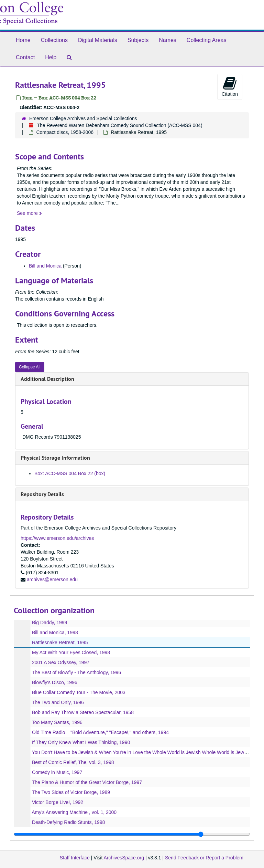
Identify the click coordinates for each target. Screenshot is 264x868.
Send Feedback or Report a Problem (204, 858)
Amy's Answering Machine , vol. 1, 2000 (74, 812)
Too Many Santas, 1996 (57, 722)
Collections (54, 40)
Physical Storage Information (55, 458)
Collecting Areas (207, 40)
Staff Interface (75, 858)
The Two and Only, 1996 (58, 702)
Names (168, 40)
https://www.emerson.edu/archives (57, 538)
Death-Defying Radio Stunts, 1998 (68, 822)
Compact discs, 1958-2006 (65, 132)
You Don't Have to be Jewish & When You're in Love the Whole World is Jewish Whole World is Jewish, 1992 (148, 752)
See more (29, 213)
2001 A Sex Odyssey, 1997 (61, 662)
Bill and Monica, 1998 (55, 632)
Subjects (138, 40)
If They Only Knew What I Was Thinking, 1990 (81, 742)
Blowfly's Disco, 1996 (55, 682)
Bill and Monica (45, 266)
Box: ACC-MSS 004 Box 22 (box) (70, 473)
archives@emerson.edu (52, 579)
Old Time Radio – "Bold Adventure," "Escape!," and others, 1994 (100, 732)
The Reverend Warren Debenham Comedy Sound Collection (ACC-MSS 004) (119, 125)
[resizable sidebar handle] (132, 834)
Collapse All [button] (30, 367)
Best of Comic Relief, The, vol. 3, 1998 (73, 762)
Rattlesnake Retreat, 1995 (60, 642)
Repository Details (42, 494)
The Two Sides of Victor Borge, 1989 (71, 792)
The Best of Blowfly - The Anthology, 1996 (76, 672)
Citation (230, 86)
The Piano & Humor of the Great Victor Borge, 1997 (87, 782)
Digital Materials (98, 40)
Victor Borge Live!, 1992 (58, 802)
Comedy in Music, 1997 (57, 772)
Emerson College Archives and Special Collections (83, 118)
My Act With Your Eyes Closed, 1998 (71, 652)
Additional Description (47, 379)
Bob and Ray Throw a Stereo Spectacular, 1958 (83, 712)
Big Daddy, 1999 (49, 623)
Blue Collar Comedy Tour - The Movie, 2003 (79, 692)
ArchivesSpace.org (124, 858)
